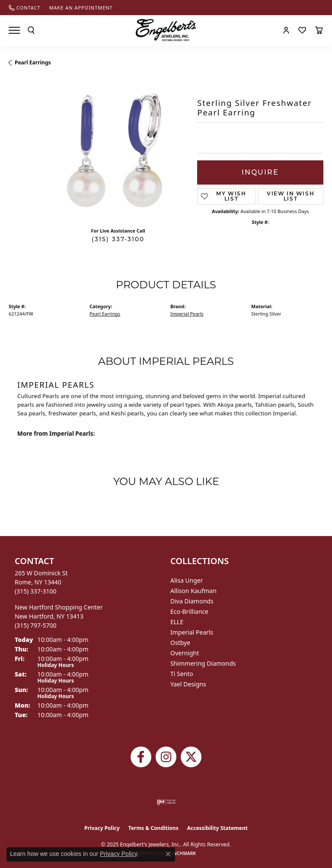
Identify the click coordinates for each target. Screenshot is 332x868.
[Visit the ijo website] (166, 802)
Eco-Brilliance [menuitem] (189, 611)
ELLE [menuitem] (177, 622)
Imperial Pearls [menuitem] (192, 632)
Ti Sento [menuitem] (182, 674)
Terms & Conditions (153, 828)
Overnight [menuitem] (185, 653)
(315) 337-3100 (118, 239)
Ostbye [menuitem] (180, 643)
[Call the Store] (36, 591)
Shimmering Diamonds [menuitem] (203, 663)
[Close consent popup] (168, 854)
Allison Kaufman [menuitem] (193, 591)
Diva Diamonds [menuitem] (192, 601)
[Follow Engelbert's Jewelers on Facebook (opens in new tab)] (141, 757)
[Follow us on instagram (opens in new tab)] (166, 757)
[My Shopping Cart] (319, 30)
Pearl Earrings (33, 62)
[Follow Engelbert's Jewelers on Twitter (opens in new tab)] (191, 757)
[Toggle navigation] (14, 30)
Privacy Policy (102, 828)
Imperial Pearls (187, 314)
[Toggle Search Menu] (31, 30)
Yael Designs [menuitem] (188, 684)
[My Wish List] (302, 30)
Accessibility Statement (217, 828)
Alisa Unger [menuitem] (187, 580)
